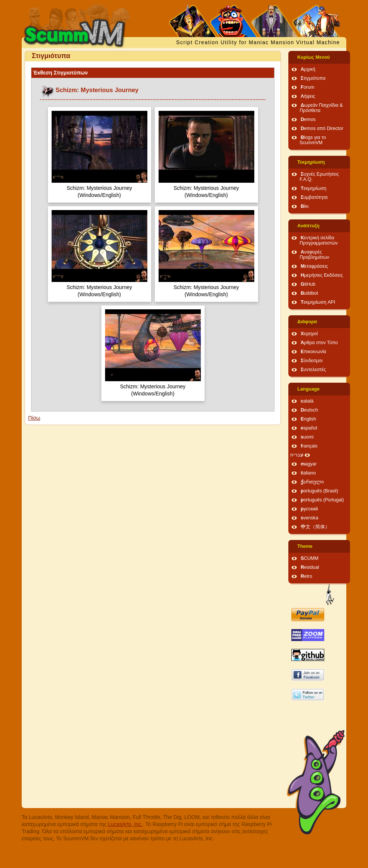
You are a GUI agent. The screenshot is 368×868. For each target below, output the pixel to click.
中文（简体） (315, 527)
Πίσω (34, 418)
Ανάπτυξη (308, 226)
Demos (308, 119)
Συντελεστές (313, 370)
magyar (309, 464)
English (308, 419)
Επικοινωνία (313, 352)
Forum (307, 87)
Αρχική (308, 69)
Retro (306, 576)
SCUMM (310, 558)
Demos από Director (322, 128)
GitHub (308, 284)
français (309, 446)
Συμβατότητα (314, 197)
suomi (307, 437)
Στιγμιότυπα (313, 78)
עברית (297, 455)
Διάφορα (307, 322)
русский (309, 509)
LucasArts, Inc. (125, 824)
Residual (310, 567)
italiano (308, 473)
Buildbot (309, 293)
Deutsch (309, 410)
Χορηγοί (309, 334)
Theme (305, 546)
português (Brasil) (319, 491)
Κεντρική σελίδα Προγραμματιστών (319, 240)
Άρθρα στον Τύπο (319, 343)
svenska (309, 518)
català (307, 401)
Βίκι (305, 206)
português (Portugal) (322, 500)
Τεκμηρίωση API (318, 302)
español (309, 428)
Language (308, 389)
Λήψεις (308, 96)
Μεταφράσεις (314, 266)
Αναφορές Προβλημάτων (314, 255)
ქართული (312, 482)
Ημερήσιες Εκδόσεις (322, 275)
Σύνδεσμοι (312, 361)
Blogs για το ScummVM (313, 140)
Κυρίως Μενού (314, 57)
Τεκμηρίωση (311, 162)
